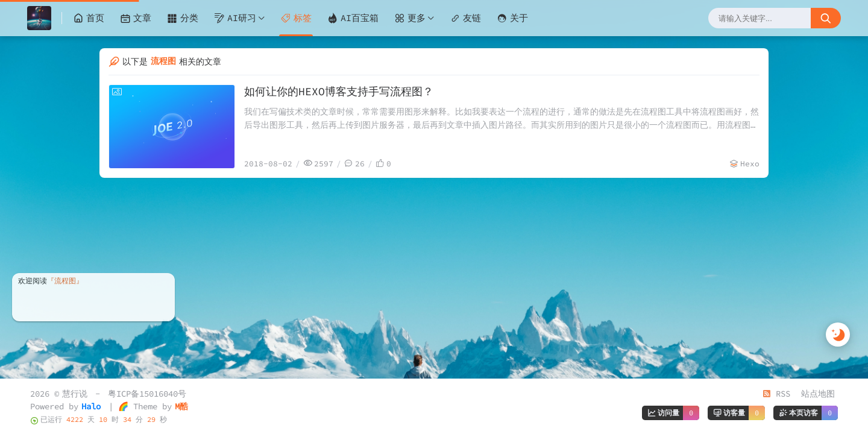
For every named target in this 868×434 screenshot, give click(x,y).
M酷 (181, 406)
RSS (776, 394)
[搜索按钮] (826, 18)
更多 (410, 18)
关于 (512, 18)
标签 (296, 18)
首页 (89, 18)
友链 (465, 18)
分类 (183, 18)
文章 (136, 18)
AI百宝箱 (353, 18)
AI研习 (235, 18)
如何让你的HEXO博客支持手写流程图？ (339, 91)
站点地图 (818, 394)
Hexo (750, 164)
